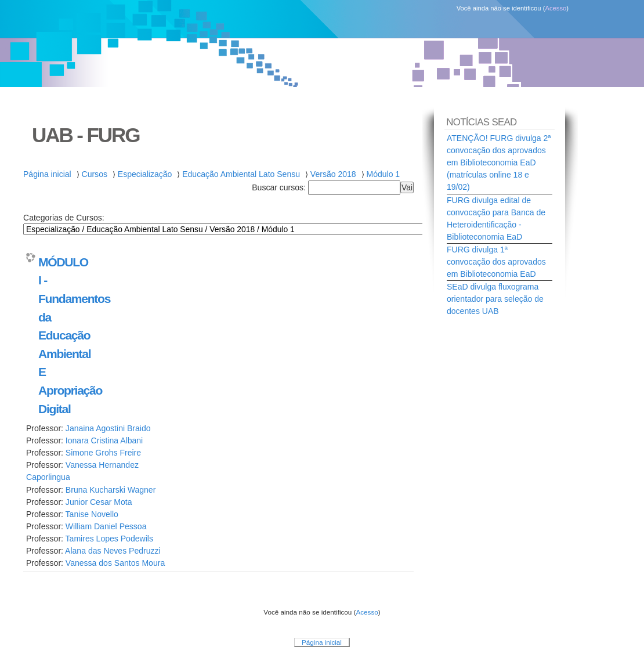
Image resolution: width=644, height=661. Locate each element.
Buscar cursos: (280, 187)
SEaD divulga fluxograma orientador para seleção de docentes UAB (495, 299)
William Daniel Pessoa (106, 526)
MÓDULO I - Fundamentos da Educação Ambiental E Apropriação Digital (59, 335)
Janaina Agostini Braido (108, 428)
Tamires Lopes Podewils (109, 539)
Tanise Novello (92, 514)
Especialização (145, 174)
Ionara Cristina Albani (104, 440)
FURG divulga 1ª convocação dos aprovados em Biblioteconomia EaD (496, 262)
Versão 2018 (333, 174)
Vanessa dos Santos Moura (115, 563)
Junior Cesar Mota (99, 502)
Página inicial (47, 174)
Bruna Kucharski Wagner (111, 490)
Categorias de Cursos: (64, 218)
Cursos (95, 174)
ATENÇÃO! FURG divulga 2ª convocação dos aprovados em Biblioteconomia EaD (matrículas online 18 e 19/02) (499, 162)
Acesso (556, 8)
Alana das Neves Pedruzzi (113, 551)
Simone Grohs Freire (103, 453)
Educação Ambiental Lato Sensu (241, 174)
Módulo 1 (383, 174)
